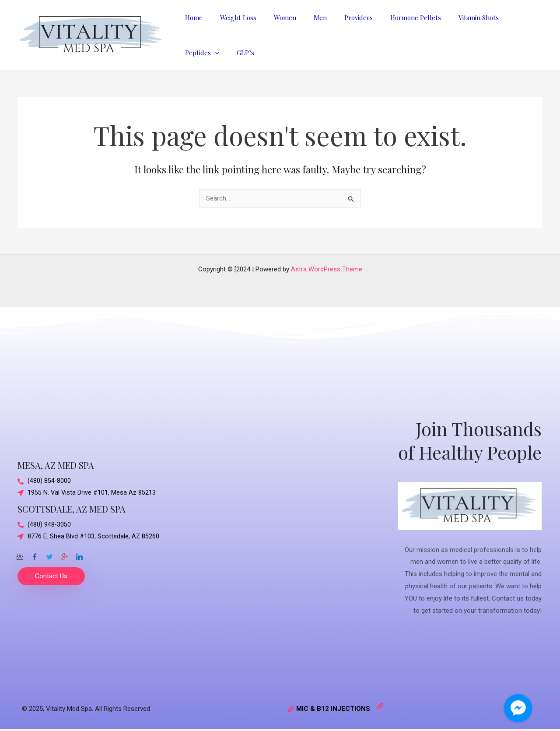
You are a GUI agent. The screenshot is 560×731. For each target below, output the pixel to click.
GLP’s (192, 53)
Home (192, 18)
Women (274, 18)
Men (305, 18)
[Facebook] (35, 555)
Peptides (500, 18)
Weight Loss (232, 18)
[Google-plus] (64, 555)
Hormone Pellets (392, 18)
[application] (513, 18)
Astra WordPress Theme (327, 269)
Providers (339, 18)
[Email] (20, 555)
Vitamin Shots (450, 18)
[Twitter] (49, 555)
